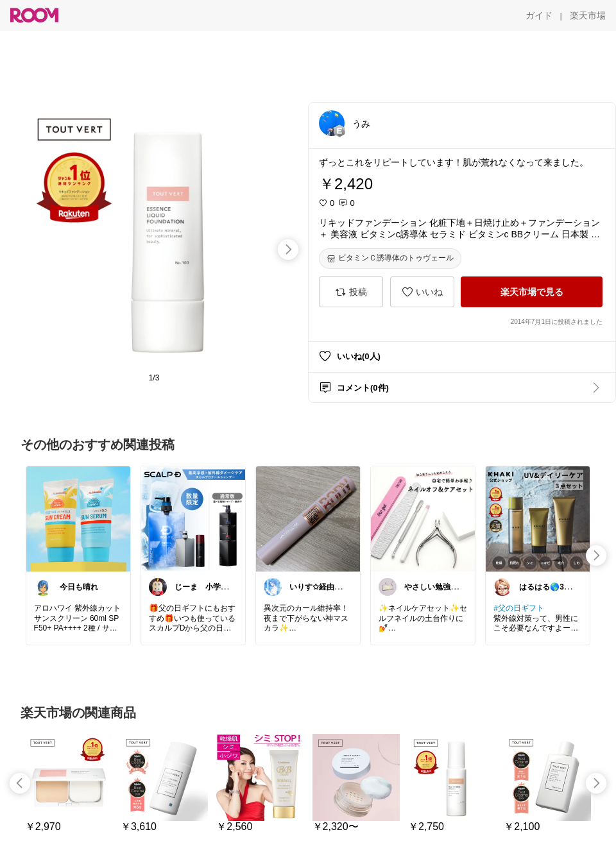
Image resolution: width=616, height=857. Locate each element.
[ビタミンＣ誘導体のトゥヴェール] (390, 259)
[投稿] (351, 292)
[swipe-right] (288, 250)
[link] (78, 518)
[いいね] (422, 292)
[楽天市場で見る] (532, 292)
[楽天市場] (588, 15)
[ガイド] (539, 15)
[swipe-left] (20, 783)
